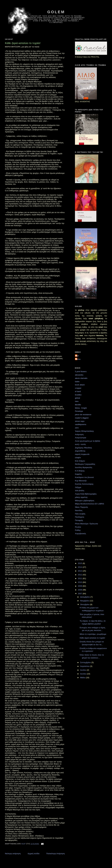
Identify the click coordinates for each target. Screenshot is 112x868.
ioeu (77, 401)
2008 (80, 590)
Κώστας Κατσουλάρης (84, 484)
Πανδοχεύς (80, 517)
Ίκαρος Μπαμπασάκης (84, 431)
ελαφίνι (78, 458)
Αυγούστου (85, 666)
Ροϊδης (78, 530)
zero (77, 428)
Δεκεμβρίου (85, 597)
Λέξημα (78, 487)
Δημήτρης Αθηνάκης (83, 448)
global (78, 398)
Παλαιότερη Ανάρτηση (56, 854)
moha (78, 359)
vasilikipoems (81, 424)
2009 (80, 586)
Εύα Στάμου (80, 461)
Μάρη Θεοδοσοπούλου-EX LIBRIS (90, 504)
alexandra (79, 375)
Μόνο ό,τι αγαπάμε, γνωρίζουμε (93, 634)
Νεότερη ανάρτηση (13, 854)
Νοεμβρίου (85, 601)
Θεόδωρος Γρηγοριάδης (85, 464)
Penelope (79, 411)
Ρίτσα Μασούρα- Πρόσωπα (86, 524)
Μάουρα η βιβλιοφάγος (85, 501)
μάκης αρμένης (81, 497)
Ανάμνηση (79, 434)
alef (77, 356)
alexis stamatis (81, 378)
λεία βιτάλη (80, 491)
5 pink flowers (81, 372)
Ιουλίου (83, 670)
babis (77, 382)
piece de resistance (83, 415)
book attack (80, 385)
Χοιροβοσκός (80, 534)
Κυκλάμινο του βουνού (84, 477)
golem (56, 12)
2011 (80, 578)
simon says (80, 421)
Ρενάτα (78, 527)
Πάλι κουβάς (80, 514)
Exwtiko (78, 395)
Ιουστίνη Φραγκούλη (84, 467)
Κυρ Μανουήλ (81, 481)
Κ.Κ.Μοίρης (80, 471)
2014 (80, 567)
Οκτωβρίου (85, 604)
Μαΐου (83, 678)
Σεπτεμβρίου (86, 662)
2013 (80, 571)
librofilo (78, 405)
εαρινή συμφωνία (82, 454)
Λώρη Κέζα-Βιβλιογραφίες (86, 494)
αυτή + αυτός (80, 444)
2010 (80, 582)
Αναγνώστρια (81, 438)
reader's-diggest (82, 418)
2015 (80, 563)
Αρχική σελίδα (33, 854)
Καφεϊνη (78, 474)
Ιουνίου (83, 674)
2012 (80, 575)
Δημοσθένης (80, 451)
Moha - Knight (81, 408)
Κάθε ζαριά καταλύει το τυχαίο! (92, 638)
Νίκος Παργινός (81, 507)
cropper (78, 388)
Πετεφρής (79, 520)
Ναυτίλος (79, 510)
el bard (78, 391)
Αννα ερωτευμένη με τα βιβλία (87, 441)
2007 (80, 594)
